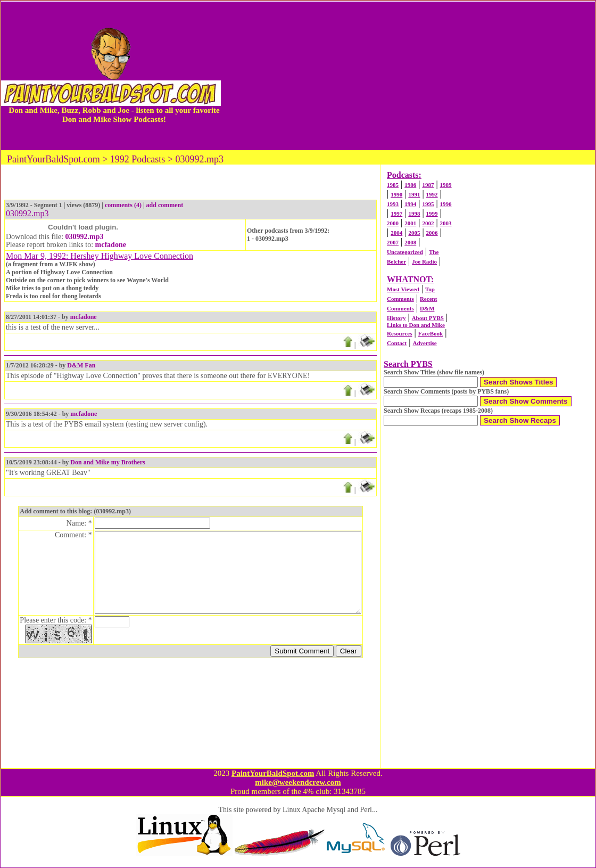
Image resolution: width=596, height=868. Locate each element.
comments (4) (123, 205)
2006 (432, 233)
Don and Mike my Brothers (107, 462)
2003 (446, 223)
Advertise (424, 343)
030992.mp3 (85, 237)
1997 (396, 214)
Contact (397, 343)
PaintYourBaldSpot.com (273, 773)
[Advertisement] (408, 76)
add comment (165, 205)
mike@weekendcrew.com (298, 782)
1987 (428, 185)
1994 (410, 204)
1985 (393, 185)
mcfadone (111, 245)
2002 (428, 223)
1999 (432, 214)
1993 (393, 204)
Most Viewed (403, 289)
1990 (396, 194)
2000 (393, 223)
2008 (410, 242)
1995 (428, 204)
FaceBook (431, 333)
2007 (393, 242)
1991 (414, 194)
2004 (396, 233)
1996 (446, 204)
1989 (446, 185)
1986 (410, 185)
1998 (414, 214)
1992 (432, 194)
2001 (410, 223)
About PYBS (428, 318)
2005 (414, 233)
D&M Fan (81, 365)
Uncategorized (405, 252)
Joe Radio (424, 261)
